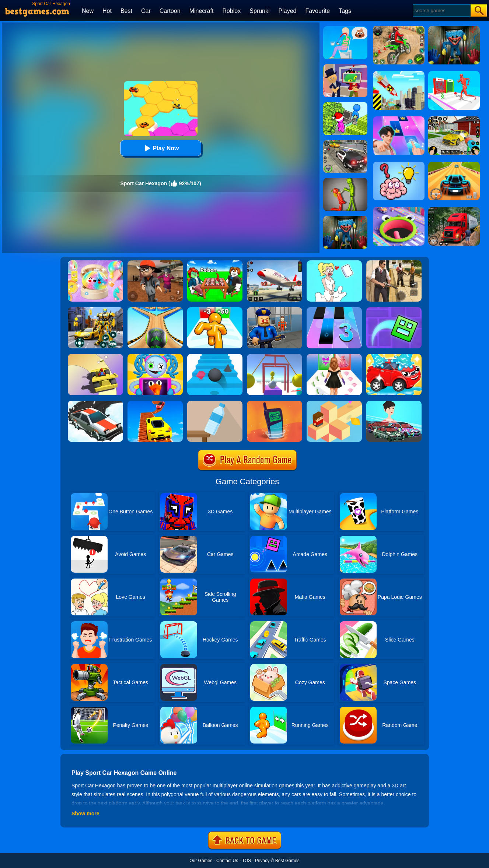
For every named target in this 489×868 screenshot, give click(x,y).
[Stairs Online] (215, 356)
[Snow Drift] (95, 403)
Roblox (231, 11)
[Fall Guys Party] (155, 356)
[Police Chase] (345, 143)
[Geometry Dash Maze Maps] (394, 310)
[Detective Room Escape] (155, 263)
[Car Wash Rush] (394, 356)
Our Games (201, 861)
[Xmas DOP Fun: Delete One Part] (334, 263)
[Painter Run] (275, 356)
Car (146, 11)
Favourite (317, 11)
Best (126, 11)
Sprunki (259, 11)
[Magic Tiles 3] (334, 310)
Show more (85, 813)
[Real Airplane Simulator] (275, 263)
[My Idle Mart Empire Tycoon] (345, 105)
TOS (247, 861)
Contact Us (227, 861)
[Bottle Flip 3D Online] (215, 403)
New (88, 11)
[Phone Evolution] (275, 403)
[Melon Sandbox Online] (345, 180)
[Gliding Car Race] (95, 356)
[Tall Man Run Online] (215, 310)
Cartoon (170, 11)
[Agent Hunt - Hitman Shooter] (394, 263)
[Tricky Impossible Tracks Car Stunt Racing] (155, 403)
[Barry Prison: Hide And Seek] (275, 310)
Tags (345, 11)
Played (288, 11)
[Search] (441, 10)
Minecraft (202, 11)
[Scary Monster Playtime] (345, 218)
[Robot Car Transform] (95, 310)
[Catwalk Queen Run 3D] (334, 356)
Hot (107, 11)
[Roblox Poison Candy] (215, 263)
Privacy (262, 861)
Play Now (160, 148)
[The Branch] (334, 403)
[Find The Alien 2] (345, 67)
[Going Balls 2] (155, 310)
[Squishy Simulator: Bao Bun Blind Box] (95, 263)
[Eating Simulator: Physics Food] (345, 29)
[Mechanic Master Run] (394, 403)
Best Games (287, 861)
